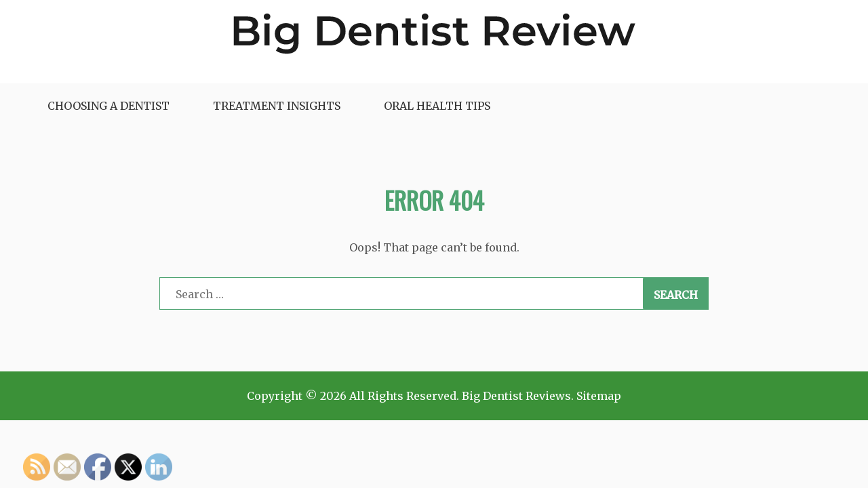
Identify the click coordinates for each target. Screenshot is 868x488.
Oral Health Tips (437, 106)
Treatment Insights (277, 106)
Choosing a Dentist (108, 106)
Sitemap (599, 396)
